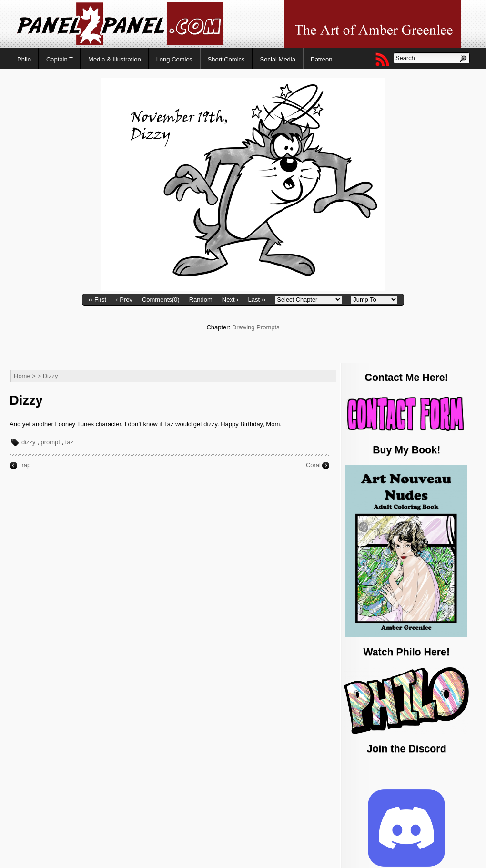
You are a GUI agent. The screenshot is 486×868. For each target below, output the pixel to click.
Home (22, 376)
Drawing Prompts (256, 327)
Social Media (278, 59)
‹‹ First (98, 300)
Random (201, 300)
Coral (313, 465)
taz (69, 442)
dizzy (29, 442)
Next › (230, 300)
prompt (50, 442)
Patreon (322, 59)
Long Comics (174, 59)
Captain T (60, 59)
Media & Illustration (115, 59)
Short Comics (226, 59)
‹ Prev (124, 300)
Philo (24, 59)
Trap (24, 465)
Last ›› (257, 300)
